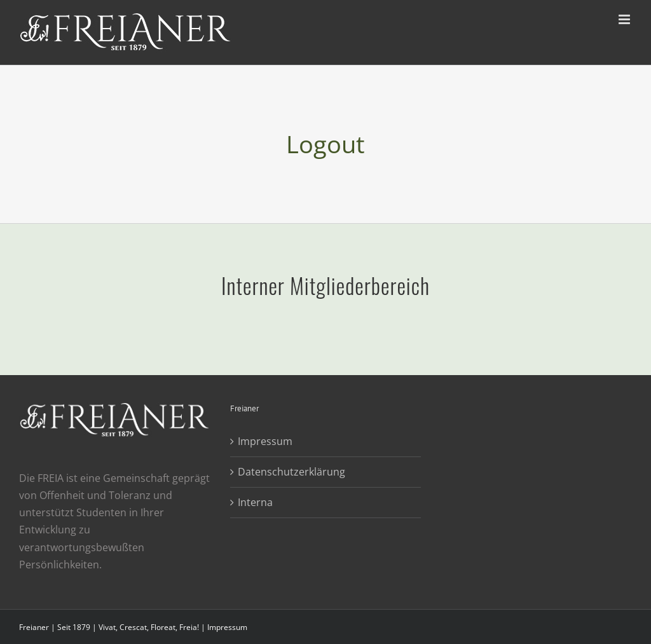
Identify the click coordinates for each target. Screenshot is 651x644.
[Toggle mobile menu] (625, 19)
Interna (255, 502)
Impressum (265, 441)
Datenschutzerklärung (291, 472)
